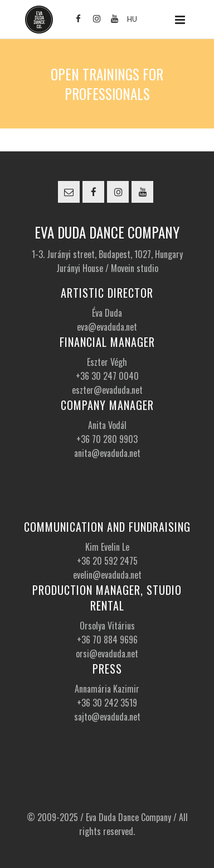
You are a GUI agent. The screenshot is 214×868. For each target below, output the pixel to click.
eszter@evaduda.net (107, 390)
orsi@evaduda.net (107, 654)
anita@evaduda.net (107, 453)
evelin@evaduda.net (107, 575)
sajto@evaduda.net (107, 717)
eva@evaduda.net (107, 327)
